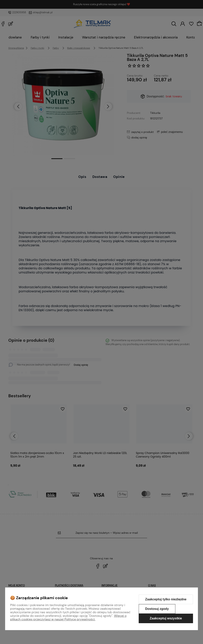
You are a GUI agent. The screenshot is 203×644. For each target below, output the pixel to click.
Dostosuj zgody (157, 609)
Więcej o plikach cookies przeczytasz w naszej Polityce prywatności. (68, 618)
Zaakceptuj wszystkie (166, 618)
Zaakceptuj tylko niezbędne (166, 599)
